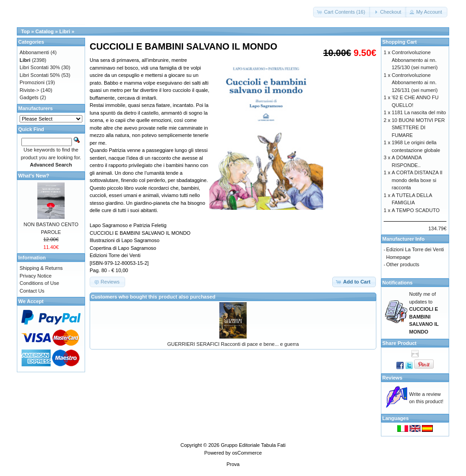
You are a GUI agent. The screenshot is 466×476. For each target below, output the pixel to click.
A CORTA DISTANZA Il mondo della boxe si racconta (417, 180)
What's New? (34, 176)
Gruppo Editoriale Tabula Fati (253, 445)
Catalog (45, 31)
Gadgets (29, 97)
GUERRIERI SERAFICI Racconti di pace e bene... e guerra (233, 344)
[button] (342, 12)
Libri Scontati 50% (40, 75)
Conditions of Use (39, 283)
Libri (65, 31)
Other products (403, 264)
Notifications (398, 283)
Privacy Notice (35, 276)
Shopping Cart (400, 42)
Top (25, 31)
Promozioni (32, 82)
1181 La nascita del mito (419, 112)
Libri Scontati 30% (40, 67)
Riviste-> (29, 90)
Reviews (392, 378)
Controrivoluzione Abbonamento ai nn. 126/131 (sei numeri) (415, 83)
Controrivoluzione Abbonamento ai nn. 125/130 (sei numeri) (415, 60)
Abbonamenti (34, 52)
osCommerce (247, 453)
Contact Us (32, 291)
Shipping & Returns (41, 268)
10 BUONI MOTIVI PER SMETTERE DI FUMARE (418, 128)
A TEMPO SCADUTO (416, 210)
